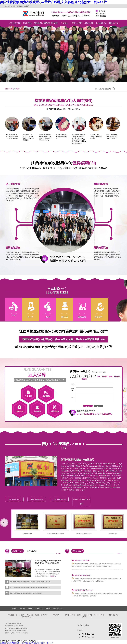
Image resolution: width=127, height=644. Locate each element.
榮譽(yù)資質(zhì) (52, 23)
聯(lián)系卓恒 (114, 23)
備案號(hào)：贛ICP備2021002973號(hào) (16, 631)
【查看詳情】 (53, 576)
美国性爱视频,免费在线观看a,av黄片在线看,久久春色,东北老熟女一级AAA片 (53, 2)
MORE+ (58, 554)
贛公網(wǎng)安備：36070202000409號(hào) (16, 633)
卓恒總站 (23, 609)
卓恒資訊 (64, 23)
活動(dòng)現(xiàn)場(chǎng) (89, 25)
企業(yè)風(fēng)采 (59, 499)
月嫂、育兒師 (102, 377)
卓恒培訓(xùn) (39, 609)
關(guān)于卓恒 (101, 23)
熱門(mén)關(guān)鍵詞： (13, 89)
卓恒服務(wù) (27, 23)
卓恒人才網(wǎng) (58, 609)
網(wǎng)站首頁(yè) (15, 25)
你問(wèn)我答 (77, 23)
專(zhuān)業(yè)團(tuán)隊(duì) (40, 25)
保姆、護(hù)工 (115, 377)
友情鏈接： (14, 609)
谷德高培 (48, 609)
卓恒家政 (30, 609)
